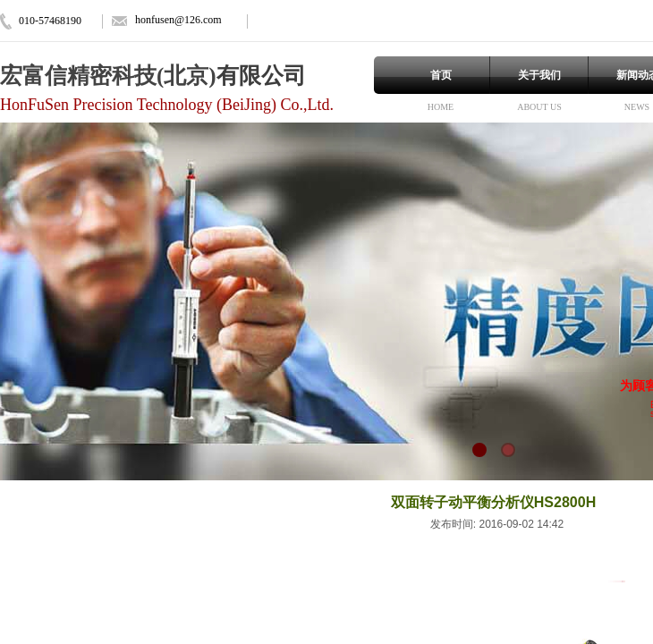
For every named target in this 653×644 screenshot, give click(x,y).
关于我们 (539, 75)
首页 (441, 75)
